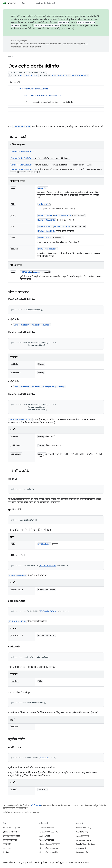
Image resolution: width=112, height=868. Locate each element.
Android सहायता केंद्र (83, 828)
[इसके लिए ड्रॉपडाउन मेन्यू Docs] (30, 3)
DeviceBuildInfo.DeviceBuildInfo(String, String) (40, 387)
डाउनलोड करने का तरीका (11, 836)
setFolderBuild (45, 226)
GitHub (6, 852)
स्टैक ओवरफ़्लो (81, 848)
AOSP (10, 57)
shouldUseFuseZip (47, 249)
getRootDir (43, 204)
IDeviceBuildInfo (60, 75)
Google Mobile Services (85, 844)
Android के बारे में (10, 863)
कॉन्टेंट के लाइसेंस (35, 806)
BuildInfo (38, 272)
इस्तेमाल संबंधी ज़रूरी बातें (11, 832)
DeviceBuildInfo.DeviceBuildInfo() (32, 325)
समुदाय (22, 863)
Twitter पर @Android (47, 828)
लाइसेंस (37, 863)
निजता (45, 863)
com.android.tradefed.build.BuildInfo (33, 89)
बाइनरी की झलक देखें (10, 840)
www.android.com (83, 840)
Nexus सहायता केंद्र (82, 836)
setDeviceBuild (46, 215)
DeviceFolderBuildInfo (22, 152)
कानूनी (29, 863)
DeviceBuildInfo (29, 75)
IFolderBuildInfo (80, 75)
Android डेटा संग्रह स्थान (11, 828)
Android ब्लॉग (45, 836)
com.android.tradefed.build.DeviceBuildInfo (43, 95)
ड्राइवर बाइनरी (8, 848)
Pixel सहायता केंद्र (82, 832)
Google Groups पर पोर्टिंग (49, 852)
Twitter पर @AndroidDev (49, 832)
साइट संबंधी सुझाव (57, 863)
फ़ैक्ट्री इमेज (7, 844)
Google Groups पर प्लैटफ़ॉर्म (50, 844)
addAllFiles (26, 272)
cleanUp (42, 188)
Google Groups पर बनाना (49, 848)
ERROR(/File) (44, 544)
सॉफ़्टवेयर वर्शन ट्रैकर (82, 852)
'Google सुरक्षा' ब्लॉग (47, 840)
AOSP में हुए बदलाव (59, 29)
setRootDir (43, 238)
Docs (24, 3)
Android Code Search (46, 3)
